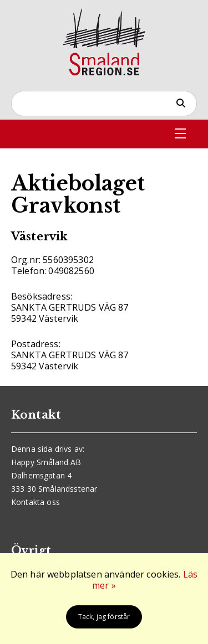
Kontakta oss (35, 502)
